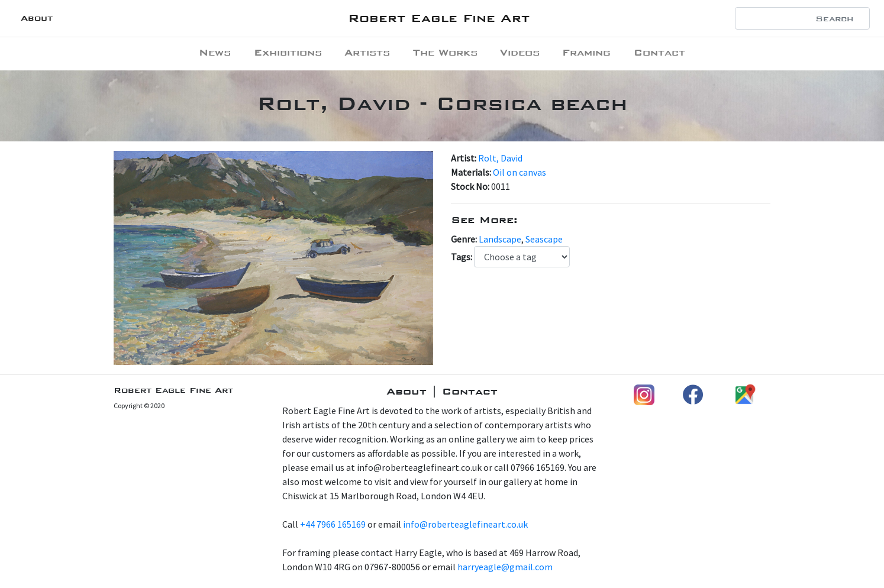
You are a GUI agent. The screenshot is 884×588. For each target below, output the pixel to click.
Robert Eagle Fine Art (439, 18)
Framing (586, 52)
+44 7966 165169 (333, 524)
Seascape (544, 239)
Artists (367, 52)
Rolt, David (500, 158)
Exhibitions (288, 52)
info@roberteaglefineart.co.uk (465, 524)
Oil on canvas (520, 172)
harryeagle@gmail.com (505, 567)
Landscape (500, 239)
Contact (659, 52)
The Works (445, 52)
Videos (520, 52)
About (37, 18)
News (215, 52)
